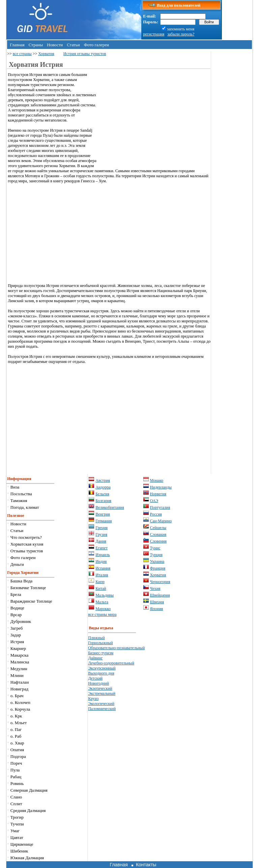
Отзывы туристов (27, 551)
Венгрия (103, 514)
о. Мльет (19, 723)
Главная (17, 45)
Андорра (103, 487)
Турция (156, 555)
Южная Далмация (27, 858)
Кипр (100, 582)
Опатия (17, 750)
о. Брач (17, 696)
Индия (101, 561)
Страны (36, 45)
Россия (156, 514)
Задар (16, 635)
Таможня (19, 501)
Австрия (103, 480)
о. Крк (16, 716)
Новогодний (98, 683)
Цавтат (17, 837)
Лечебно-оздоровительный (111, 663)
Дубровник (21, 621)
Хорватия (46, 54)
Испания (103, 568)
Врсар (16, 615)
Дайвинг (95, 658)
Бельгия (102, 494)
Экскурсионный (102, 668)
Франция (158, 568)
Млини (17, 675)
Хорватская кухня (27, 544)
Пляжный (96, 638)
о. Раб (16, 736)
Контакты (146, 865)
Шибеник (19, 851)
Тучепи (17, 824)
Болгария (103, 501)
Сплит (16, 804)
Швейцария (160, 595)
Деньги (17, 564)
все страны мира (102, 614)
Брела (16, 594)
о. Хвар (17, 743)
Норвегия (158, 494)
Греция (102, 528)
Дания (101, 541)
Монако (157, 480)
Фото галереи (97, 45)
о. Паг (16, 729)
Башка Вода (22, 581)
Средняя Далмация (28, 810)
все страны (22, 54)
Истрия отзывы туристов (85, 54)
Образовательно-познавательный (116, 648)
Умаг (15, 831)
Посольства (21, 494)
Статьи (73, 45)
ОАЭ (154, 501)
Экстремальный (102, 693)
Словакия (158, 534)
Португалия (160, 507)
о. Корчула (20, 709)
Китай (101, 588)
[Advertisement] (154, 120)
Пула (15, 770)
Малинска (20, 662)
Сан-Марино (161, 521)
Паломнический (102, 709)
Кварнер (18, 648)
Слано (16, 797)
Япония (157, 609)
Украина (157, 561)
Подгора (18, 756)
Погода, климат (25, 507)
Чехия (155, 588)
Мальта (102, 602)
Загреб (17, 628)
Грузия (101, 534)
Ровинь (17, 783)
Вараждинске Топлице (31, 601)
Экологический (101, 704)
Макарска (19, 655)
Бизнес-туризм (101, 653)
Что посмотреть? (26, 537)
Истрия (17, 642)
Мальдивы (105, 595)
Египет (102, 548)
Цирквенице (22, 844)
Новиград (19, 689)
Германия (104, 521)
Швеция (157, 602)
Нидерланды (161, 487)
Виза (15, 487)
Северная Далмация (29, 790)
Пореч (16, 763)
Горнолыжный (100, 643)
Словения (158, 541)
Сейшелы (158, 528)
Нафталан (20, 682)
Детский (95, 678)
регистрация (154, 34)
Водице (17, 608)
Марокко (103, 609)
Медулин (19, 669)
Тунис (155, 548)
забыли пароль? (181, 34)
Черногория (160, 582)
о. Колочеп (20, 702)
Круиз (93, 699)
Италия (102, 575)
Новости (55, 45)
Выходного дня (101, 673)
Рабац (16, 777)
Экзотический (100, 688)
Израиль (103, 555)
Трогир (17, 817)
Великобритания (110, 507)
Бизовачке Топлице (28, 588)
